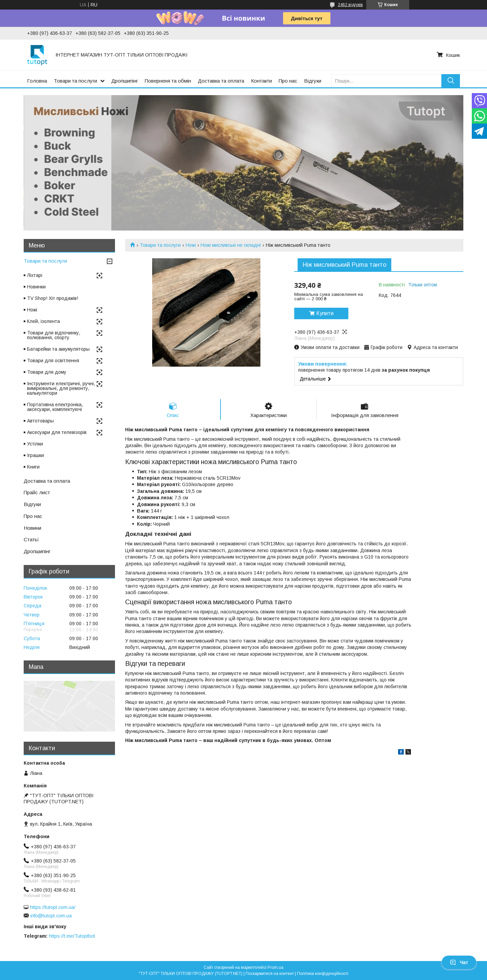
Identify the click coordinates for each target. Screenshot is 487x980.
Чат (459, 962)
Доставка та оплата (221, 81)
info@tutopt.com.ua (51, 916)
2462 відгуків (350, 5)
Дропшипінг (125, 81)
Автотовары (40, 421)
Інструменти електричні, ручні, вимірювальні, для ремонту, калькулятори (61, 388)
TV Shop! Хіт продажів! (53, 298)
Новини (32, 528)
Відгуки (313, 81)
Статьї (31, 539)
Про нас (288, 81)
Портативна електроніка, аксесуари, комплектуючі (55, 407)
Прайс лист (37, 492)
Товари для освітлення (53, 361)
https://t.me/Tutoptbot (72, 936)
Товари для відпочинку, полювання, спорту (54, 335)
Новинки (36, 287)
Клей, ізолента (43, 321)
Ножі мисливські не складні (231, 245)
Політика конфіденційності (323, 974)
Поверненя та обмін (168, 81)
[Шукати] (451, 81)
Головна (37, 81)
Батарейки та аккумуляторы (58, 349)
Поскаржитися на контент (270, 974)
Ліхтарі (35, 275)
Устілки (35, 444)
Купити (325, 313)
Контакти (261, 81)
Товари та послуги (75, 81)
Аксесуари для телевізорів (57, 432)
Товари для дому (47, 372)
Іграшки (36, 455)
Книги (33, 467)
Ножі (191, 245)
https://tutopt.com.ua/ (53, 907)
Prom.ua (275, 967)
